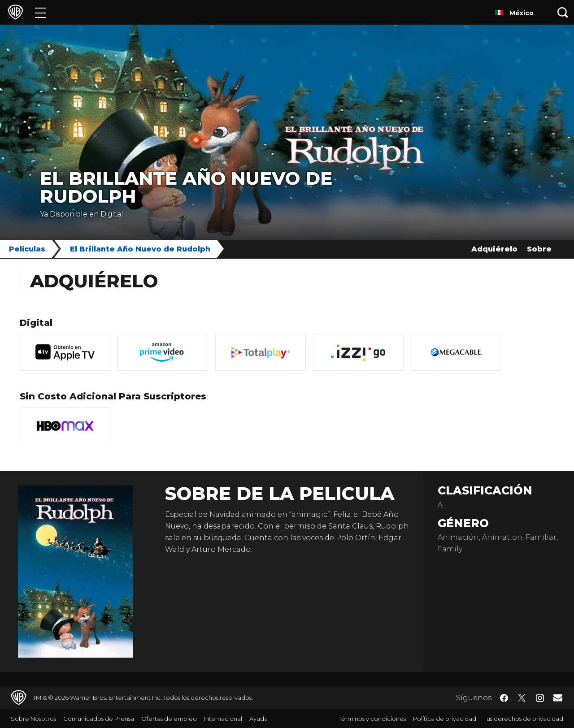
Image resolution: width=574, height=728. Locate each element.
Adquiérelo (494, 249)
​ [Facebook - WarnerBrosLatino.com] (504, 698)
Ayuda (259, 719)
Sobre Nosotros (33, 719)
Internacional (223, 719)
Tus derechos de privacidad (523, 719)
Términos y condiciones (372, 719)
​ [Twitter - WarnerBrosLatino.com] (522, 698)
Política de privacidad (445, 719)
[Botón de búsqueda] (563, 12)
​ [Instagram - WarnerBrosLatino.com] (540, 698)
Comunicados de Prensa (99, 719)
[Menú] (41, 12)
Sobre (539, 249)
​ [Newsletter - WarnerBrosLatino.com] (558, 698)
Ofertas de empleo (169, 719)
